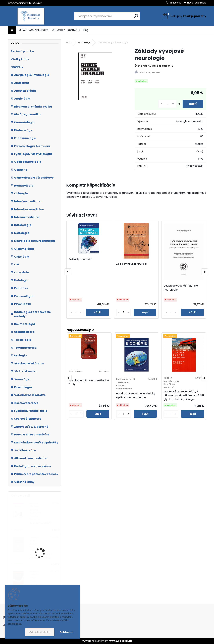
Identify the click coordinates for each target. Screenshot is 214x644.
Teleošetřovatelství (41, 523)
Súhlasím (66, 632)
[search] (136, 16)
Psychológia (85, 42)
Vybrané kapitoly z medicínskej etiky (41, 556)
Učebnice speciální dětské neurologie (181, 288)
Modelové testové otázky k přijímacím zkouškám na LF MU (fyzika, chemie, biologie (184, 395)
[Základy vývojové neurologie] (95, 76)
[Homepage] (12, 30)
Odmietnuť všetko (40, 632)
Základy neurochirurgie (131, 264)
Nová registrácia (197, 3)
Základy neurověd (81, 259)
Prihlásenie (175, 3)
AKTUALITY (59, 30)
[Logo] (31, 16)
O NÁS (23, 30)
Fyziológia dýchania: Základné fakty (89, 382)
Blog (86, 30)
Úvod (69, 42)
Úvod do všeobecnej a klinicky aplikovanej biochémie (136, 395)
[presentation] (68, 272)
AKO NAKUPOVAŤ (39, 30)
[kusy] (167, 104)
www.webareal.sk (121, 641)
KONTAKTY (74, 30)
